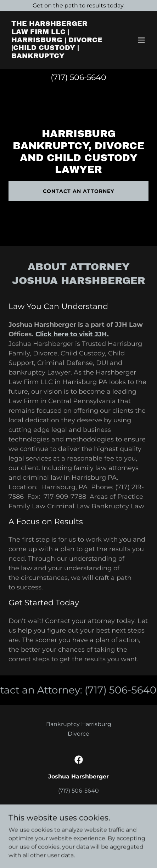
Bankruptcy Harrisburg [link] (79, 724)
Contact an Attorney (78, 191)
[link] (58, 56)
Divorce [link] (78, 734)
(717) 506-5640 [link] (78, 77)
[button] (141, 40)
